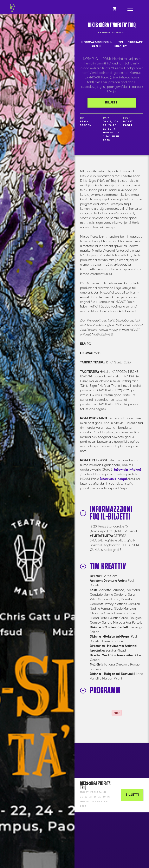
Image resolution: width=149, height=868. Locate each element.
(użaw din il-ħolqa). (114, 479)
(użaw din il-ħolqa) (128, 470)
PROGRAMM (136, 42)
